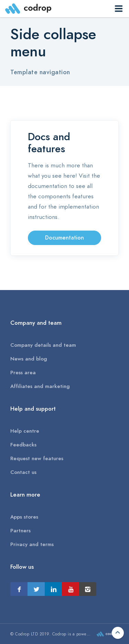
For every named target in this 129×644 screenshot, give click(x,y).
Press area (23, 373)
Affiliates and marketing (40, 386)
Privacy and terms (32, 544)
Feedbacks (23, 445)
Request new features (37, 458)
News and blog (29, 359)
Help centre (25, 431)
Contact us (23, 472)
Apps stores (24, 517)
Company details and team (43, 345)
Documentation (64, 238)
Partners (20, 531)
